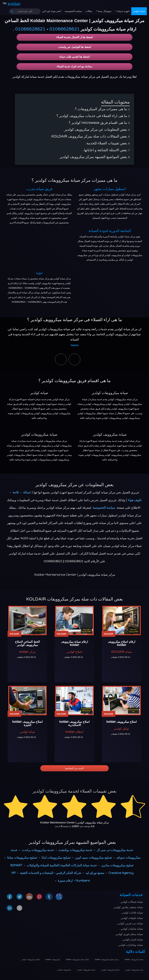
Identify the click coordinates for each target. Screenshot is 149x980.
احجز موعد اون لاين (52, 11)
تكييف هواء (135, 500)
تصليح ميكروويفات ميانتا (22, 858)
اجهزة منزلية (123, 11)
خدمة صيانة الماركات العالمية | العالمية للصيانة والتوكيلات (62, 865)
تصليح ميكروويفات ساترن (117, 865)
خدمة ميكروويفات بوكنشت (75, 850)
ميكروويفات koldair (53, 959)
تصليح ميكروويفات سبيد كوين (93, 858)
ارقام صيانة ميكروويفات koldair (77, 959)
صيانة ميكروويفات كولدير (110, 393)
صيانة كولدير (139, 11)
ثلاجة (16, 492)
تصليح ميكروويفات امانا (56, 858)
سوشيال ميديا (104, 11)
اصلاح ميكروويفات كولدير (30, 959)
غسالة (27, 492)
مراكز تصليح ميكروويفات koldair (107, 959)
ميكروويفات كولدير (64, 970)
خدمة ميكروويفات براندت (38, 850)
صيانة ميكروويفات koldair (134, 959)
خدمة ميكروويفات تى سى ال (115, 850)
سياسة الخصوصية (73, 11)
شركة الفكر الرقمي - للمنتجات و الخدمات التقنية (50, 873)
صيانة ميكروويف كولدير (110, 435)
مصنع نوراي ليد (95, 873)
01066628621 (64, 29)
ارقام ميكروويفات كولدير (110, 970)
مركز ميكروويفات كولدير (134, 970)
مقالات (89, 11)
